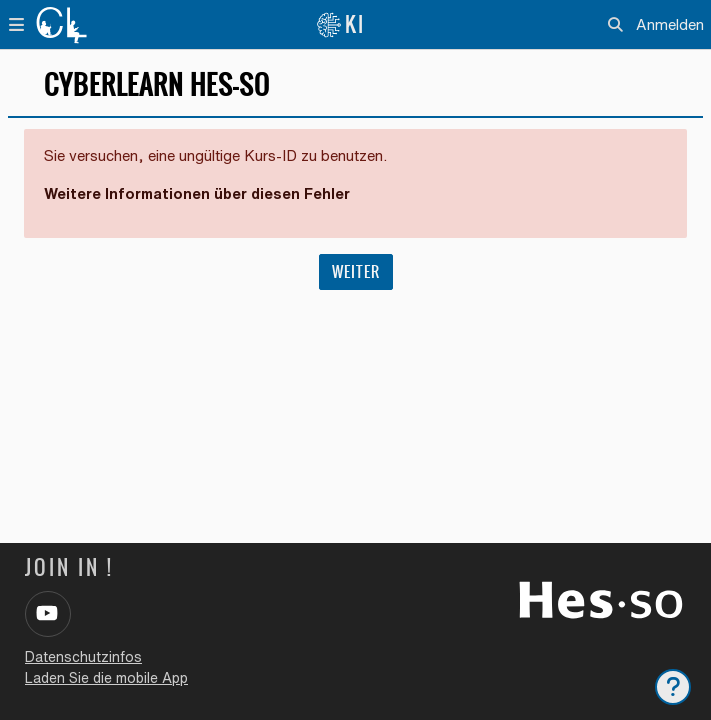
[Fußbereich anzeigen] (673, 687)
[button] (616, 25)
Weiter (356, 272)
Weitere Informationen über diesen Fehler (197, 193)
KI (340, 24)
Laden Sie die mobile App (106, 678)
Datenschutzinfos (83, 657)
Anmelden (670, 24)
